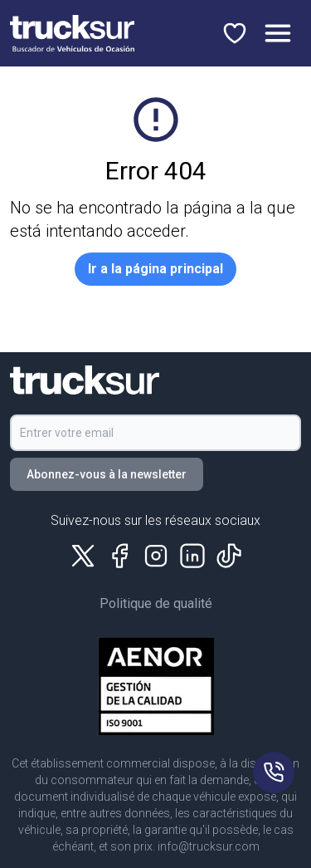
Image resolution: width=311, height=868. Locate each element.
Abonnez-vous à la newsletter (107, 474)
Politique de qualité (156, 603)
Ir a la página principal (155, 269)
